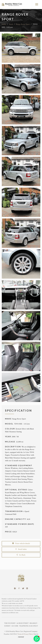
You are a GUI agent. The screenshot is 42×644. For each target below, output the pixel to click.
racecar (21, 637)
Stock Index (21, 549)
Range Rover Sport (23, 24)
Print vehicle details (21, 543)
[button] (37, 639)
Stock (11, 24)
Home (4, 24)
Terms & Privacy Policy (25, 634)
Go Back (21, 555)
